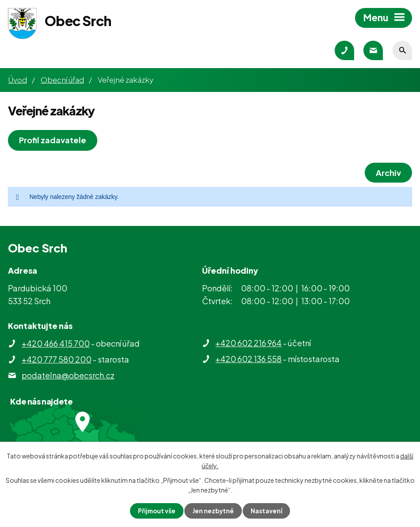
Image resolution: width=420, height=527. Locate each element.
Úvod (17, 80)
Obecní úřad (62, 80)
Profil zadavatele (53, 140)
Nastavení (268, 511)
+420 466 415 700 (56, 343)
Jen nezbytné (214, 511)
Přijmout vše (156, 511)
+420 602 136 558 (248, 359)
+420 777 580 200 (57, 359)
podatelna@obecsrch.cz (68, 375)
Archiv (388, 173)
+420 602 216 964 (248, 343)
